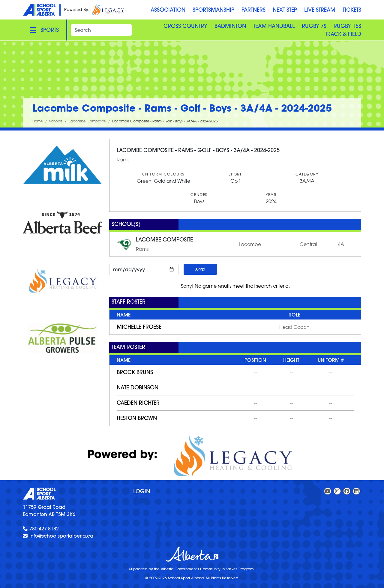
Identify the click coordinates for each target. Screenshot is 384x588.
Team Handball (274, 26)
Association (168, 10)
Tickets (352, 10)
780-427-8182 (44, 529)
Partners (253, 10)
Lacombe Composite (87, 121)
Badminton (230, 26)
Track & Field (343, 34)
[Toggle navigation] (44, 30)
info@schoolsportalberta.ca (61, 536)
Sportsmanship (213, 10)
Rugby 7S (314, 26)
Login (142, 491)
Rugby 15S (347, 26)
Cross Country (185, 26)
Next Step (285, 10)
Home (38, 121)
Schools (56, 121)
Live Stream (320, 10)
